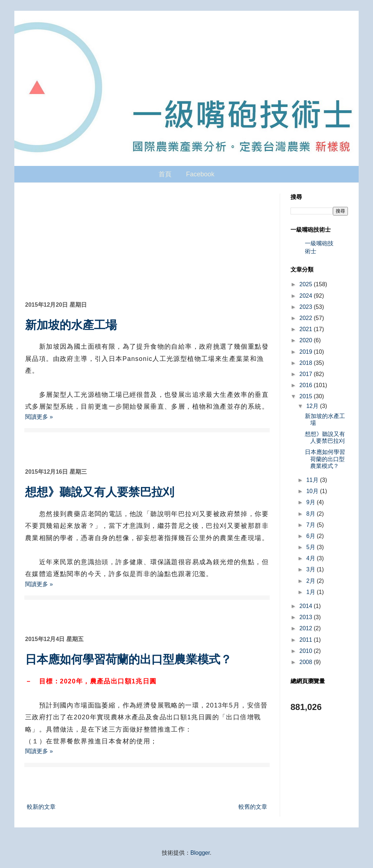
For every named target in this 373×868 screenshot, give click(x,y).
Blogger (200, 853)
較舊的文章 (253, 807)
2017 (307, 374)
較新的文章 (41, 807)
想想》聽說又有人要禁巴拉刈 (100, 492)
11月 (313, 480)
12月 (313, 406)
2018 (307, 363)
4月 (311, 558)
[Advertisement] (147, 247)
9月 (311, 502)
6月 (311, 536)
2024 (307, 296)
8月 (311, 514)
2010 (307, 651)
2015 (307, 396)
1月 (311, 592)
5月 (311, 547)
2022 (307, 318)
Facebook (200, 174)
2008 (307, 662)
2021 (307, 329)
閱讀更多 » (39, 417)
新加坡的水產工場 (71, 325)
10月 (313, 491)
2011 (307, 640)
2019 (307, 352)
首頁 (165, 174)
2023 (307, 307)
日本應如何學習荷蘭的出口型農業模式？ (128, 659)
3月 (311, 569)
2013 (307, 617)
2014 (307, 606)
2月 (311, 581)
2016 (307, 385)
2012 (307, 628)
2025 (307, 284)
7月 (311, 525)
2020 (307, 340)
